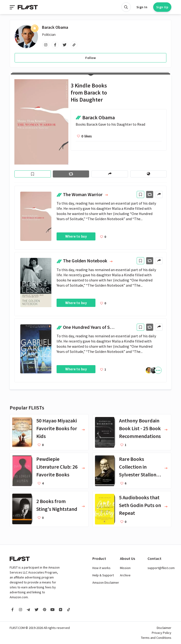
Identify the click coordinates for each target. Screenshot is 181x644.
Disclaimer (164, 628)
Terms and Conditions (156, 638)
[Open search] (126, 7)
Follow (90, 58)
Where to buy (76, 236)
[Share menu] (110, 174)
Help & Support (103, 575)
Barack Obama (55, 27)
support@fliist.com (161, 568)
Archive (125, 575)
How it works (101, 568)
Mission (125, 568)
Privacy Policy (162, 633)
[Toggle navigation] (13, 7)
